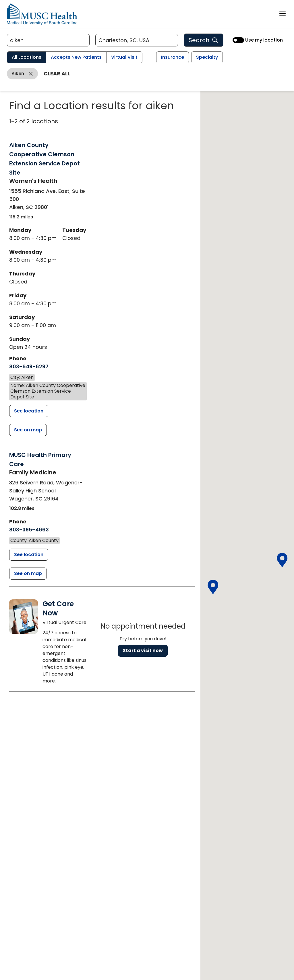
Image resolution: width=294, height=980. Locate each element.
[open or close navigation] (283, 13)
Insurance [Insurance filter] (173, 57)
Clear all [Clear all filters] (57, 74)
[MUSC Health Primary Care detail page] (29, 555)
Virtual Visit (124, 57)
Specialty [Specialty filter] (207, 57)
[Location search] (137, 40)
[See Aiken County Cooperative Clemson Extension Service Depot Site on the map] (28, 430)
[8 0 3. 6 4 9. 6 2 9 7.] (29, 367)
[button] (282, 560)
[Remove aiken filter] (22, 74)
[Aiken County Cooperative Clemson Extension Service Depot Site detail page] (29, 411)
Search (204, 40)
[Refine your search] (48, 40)
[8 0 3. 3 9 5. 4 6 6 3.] (29, 530)
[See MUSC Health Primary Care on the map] (28, 574)
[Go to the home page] (42, 14)
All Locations (27, 57)
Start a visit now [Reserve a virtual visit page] (143, 651)
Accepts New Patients (76, 57)
